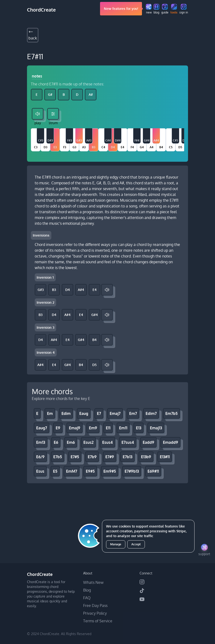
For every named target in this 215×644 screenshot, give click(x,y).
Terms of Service (98, 621)
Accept (136, 544)
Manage (116, 544)
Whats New (93, 582)
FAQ (87, 598)
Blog (87, 590)
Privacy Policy (95, 613)
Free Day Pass (95, 605)
